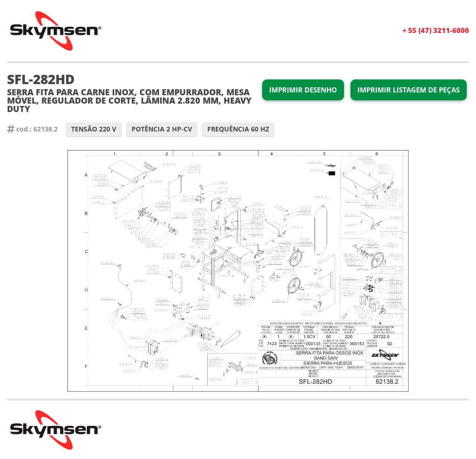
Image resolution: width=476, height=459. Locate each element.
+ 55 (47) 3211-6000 (436, 30)
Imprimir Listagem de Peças (409, 90)
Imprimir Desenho (303, 90)
